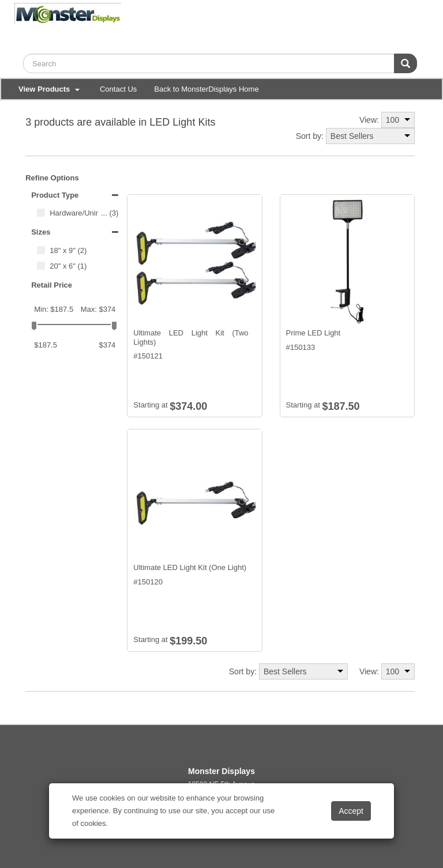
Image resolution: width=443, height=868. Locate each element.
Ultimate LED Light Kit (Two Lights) (191, 337)
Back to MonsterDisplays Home (206, 89)
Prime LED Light (314, 333)
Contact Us (118, 89)
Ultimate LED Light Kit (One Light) (190, 567)
